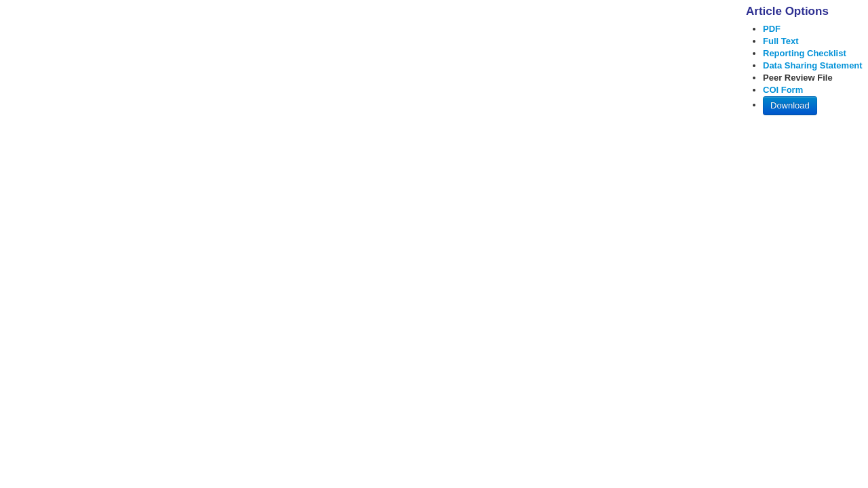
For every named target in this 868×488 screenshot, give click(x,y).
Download (790, 105)
